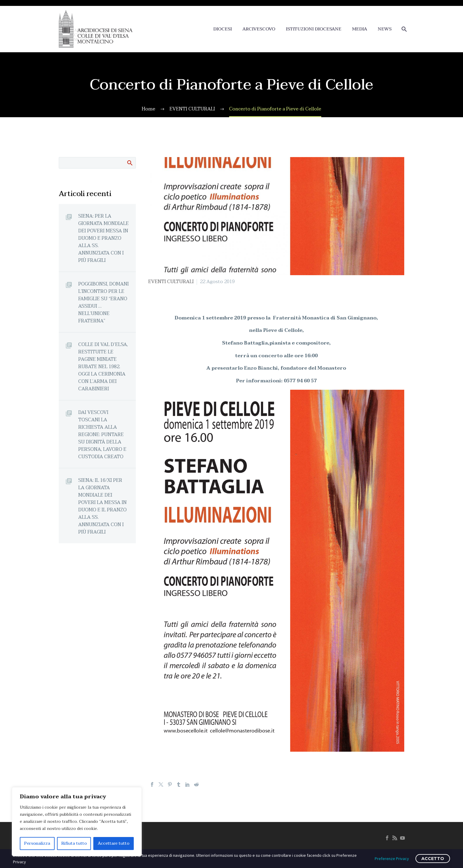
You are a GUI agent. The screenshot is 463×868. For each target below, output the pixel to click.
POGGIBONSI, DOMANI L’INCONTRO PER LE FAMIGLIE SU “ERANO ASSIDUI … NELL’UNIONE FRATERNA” (103, 302)
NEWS (385, 29)
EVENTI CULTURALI (171, 282)
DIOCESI (222, 29)
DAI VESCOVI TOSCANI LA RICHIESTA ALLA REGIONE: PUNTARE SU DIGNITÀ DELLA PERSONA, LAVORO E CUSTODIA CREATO (102, 434)
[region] (77, 822)
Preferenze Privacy (392, 859)
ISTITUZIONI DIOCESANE (314, 29)
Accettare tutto (114, 843)
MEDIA (360, 29)
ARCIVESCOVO (259, 29)
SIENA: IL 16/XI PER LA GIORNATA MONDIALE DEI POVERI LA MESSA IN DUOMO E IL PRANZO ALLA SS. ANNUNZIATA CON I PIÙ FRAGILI (102, 506)
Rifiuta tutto (74, 843)
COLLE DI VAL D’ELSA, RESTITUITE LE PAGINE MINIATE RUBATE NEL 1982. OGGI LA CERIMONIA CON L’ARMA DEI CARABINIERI (103, 367)
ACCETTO (433, 859)
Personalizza (37, 843)
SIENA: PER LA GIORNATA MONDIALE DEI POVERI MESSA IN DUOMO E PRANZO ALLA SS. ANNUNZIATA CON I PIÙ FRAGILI (103, 238)
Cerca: (129, 163)
